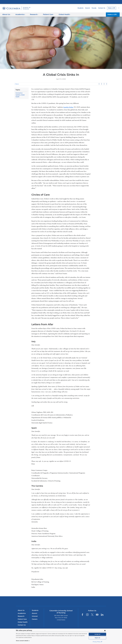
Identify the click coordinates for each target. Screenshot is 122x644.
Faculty (95, 8)
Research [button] (33, 14)
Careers (34, 619)
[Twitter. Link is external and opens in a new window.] (92, 615)
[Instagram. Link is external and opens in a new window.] (87, 615)
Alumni (89, 8)
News (17, 84)
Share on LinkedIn (104, 84)
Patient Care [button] (47, 14)
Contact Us (102, 8)
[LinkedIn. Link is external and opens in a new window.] (102, 615)
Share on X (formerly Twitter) (102, 84)
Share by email (107, 84)
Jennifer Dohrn (68, 107)
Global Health (19, 95)
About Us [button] (7, 14)
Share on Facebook (99, 84)
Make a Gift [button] (113, 14)
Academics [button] (20, 14)
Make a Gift (112, 8)
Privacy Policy (97, 642)
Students (82, 8)
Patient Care (22, 619)
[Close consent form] (105, 630)
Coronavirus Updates (21, 93)
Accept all (97, 634)
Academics (21, 613)
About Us (21, 610)
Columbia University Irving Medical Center (61, 2)
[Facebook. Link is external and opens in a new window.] (82, 615)
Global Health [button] (62, 14)
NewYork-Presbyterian (61, 602)
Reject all (97, 638)
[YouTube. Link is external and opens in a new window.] (97, 615)
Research (21, 616)
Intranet (34, 616)
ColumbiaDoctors (83, 601)
